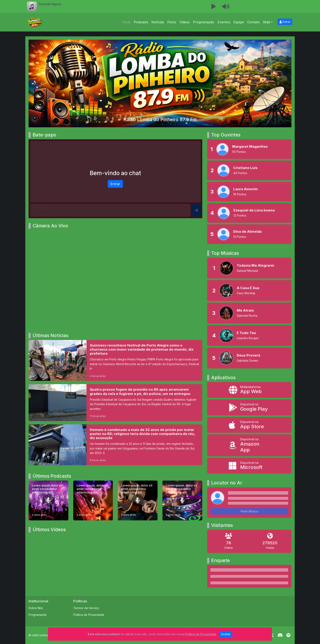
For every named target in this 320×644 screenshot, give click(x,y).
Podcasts (141, 22)
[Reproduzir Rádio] (213, 7)
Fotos (172, 22)
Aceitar (226, 634)
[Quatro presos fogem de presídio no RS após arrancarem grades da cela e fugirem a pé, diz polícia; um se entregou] (115, 402)
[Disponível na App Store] (249, 425)
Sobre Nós (36, 608)
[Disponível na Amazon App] (249, 445)
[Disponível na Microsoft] (249, 466)
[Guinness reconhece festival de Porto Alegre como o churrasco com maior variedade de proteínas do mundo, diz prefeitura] (115, 360)
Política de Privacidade (89, 615)
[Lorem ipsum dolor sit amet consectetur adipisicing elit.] (48, 500)
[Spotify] (288, 635)
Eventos (224, 22)
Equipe (239, 22)
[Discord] (280, 635)
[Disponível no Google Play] (249, 407)
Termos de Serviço (86, 608)
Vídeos (185, 22)
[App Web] (249, 390)
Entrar (285, 22)
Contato (253, 22)
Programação (204, 22)
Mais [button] (267, 22)
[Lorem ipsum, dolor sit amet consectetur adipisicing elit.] (93, 500)
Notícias (158, 22)
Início (126, 22)
